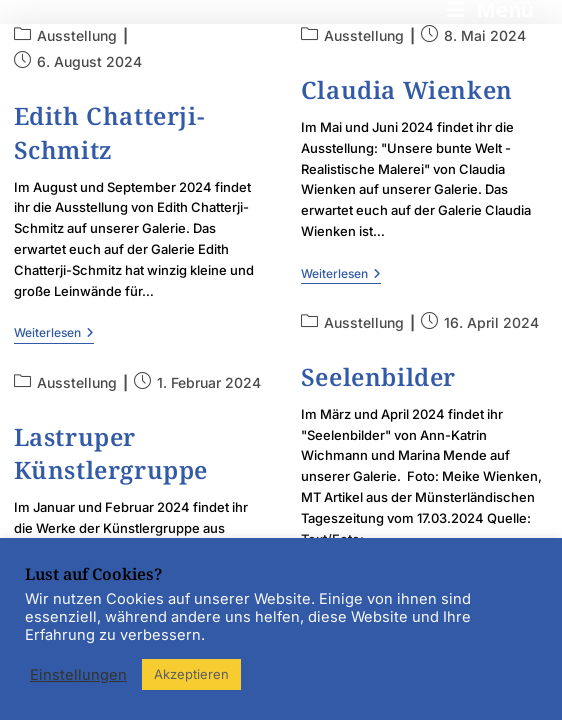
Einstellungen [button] (78, 675)
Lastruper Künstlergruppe (111, 453)
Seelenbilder (378, 376)
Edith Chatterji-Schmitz (109, 132)
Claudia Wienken (407, 89)
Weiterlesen (54, 333)
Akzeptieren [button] (191, 674)
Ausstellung (77, 35)
